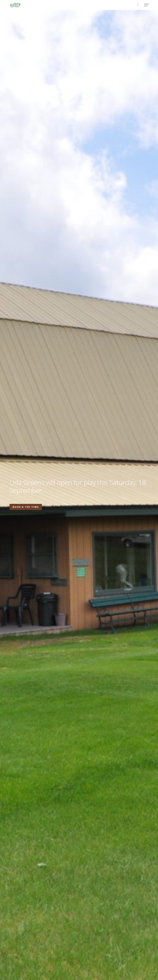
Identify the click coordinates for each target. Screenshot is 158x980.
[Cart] (138, 5)
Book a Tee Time (26, 507)
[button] (146, 5)
